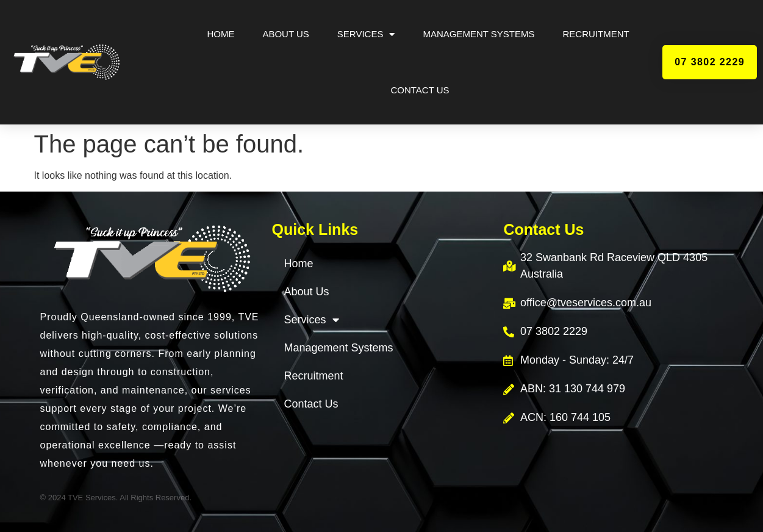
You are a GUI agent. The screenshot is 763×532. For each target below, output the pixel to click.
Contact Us (420, 90)
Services (366, 34)
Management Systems (478, 34)
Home (220, 34)
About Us (285, 34)
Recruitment (596, 34)
